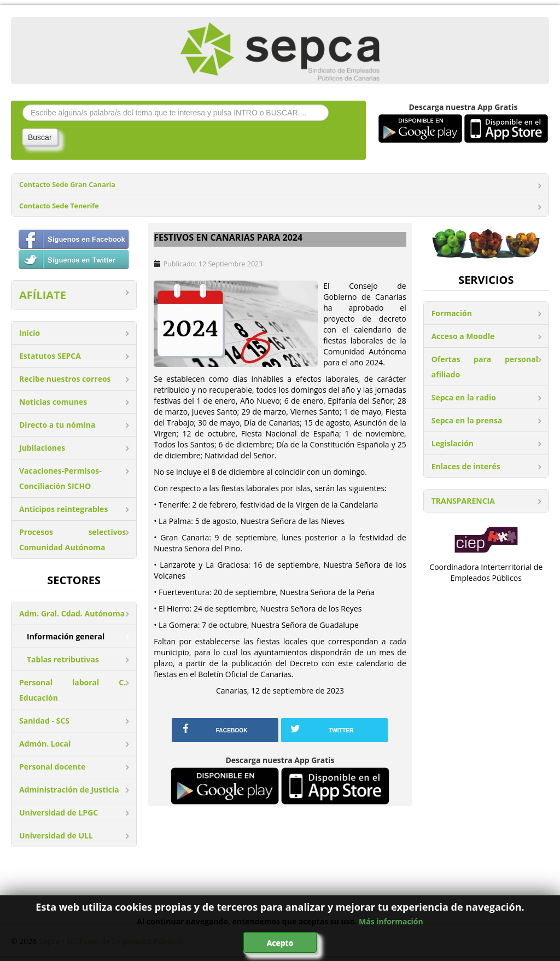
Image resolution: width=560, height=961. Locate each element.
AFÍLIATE (43, 295)
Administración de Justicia (69, 790)
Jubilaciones (42, 448)
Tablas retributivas (63, 659)
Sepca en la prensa (467, 420)
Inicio (30, 333)
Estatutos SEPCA (50, 356)
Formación (452, 313)
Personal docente (52, 767)
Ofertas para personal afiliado (485, 367)
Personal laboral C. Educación (72, 690)
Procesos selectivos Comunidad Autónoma (72, 540)
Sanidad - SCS (44, 721)
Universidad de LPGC (59, 813)
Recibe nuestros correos (65, 379)
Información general (66, 636)
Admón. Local (45, 744)
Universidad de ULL (56, 835)
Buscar (40, 137)
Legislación (453, 443)
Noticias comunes (53, 402)
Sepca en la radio (464, 397)
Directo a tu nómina (57, 425)
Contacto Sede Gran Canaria (67, 185)
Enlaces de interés (466, 466)
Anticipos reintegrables (63, 509)
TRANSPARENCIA (463, 501)
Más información (391, 921)
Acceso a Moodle (463, 336)
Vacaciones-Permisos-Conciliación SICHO (60, 478)
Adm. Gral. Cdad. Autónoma (72, 613)
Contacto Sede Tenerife (59, 206)
